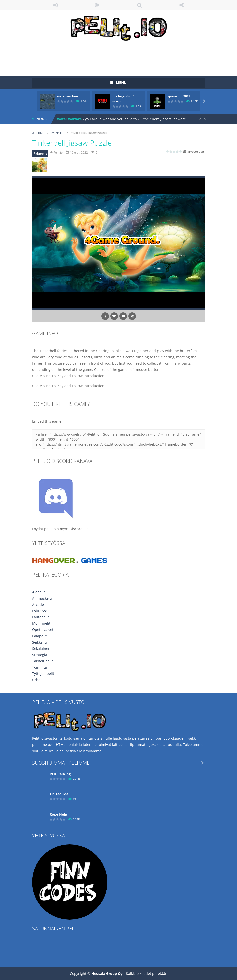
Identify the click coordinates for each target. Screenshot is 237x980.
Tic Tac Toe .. (61, 794)
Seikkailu (39, 642)
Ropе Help (59, 814)
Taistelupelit (43, 661)
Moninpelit (41, 623)
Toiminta (39, 667)
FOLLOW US (182, 5)
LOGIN (56, 5)
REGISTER (98, 5)
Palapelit (58, 133)
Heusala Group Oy (107, 974)
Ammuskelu (42, 598)
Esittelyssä (41, 611)
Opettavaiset (43, 630)
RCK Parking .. (62, 774)
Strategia (40, 655)
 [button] (123, 316)
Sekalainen (41, 648)
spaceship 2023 (179, 96)
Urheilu (38, 680)
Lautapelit (41, 617)
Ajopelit (38, 592)
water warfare (68, 96)
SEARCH (140, 5)
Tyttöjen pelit (43, 674)
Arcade (38, 604)
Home (40, 133)
